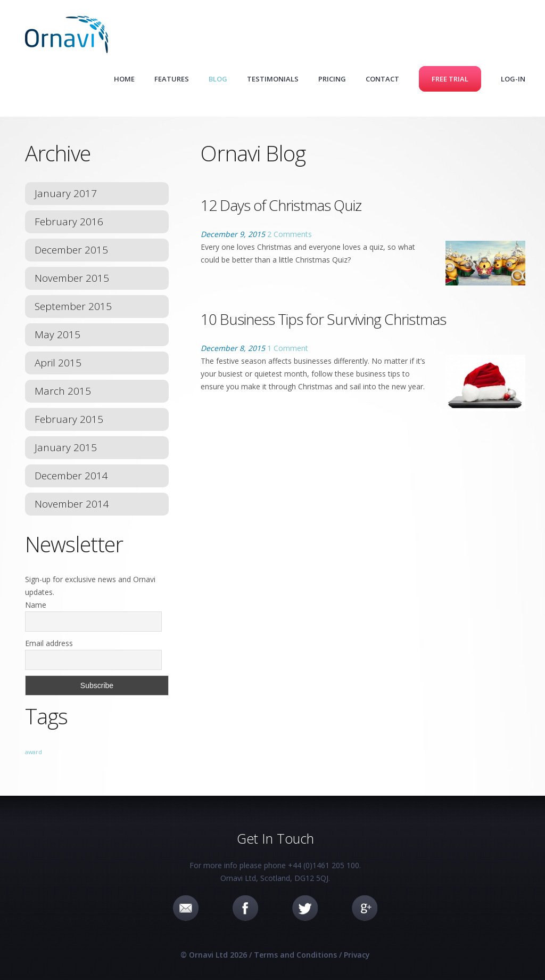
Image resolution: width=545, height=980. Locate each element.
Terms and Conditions (295, 955)
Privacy (357, 955)
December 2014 (71, 476)
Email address (49, 643)
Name (36, 605)
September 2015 (73, 306)
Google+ (365, 908)
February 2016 (69, 222)
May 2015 (57, 334)
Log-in (513, 79)
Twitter (305, 908)
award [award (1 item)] (34, 752)
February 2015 (69, 419)
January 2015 (66, 447)
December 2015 (71, 250)
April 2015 (58, 363)
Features (172, 79)
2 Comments (290, 234)
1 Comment (288, 348)
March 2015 (63, 391)
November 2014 (72, 504)
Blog (218, 79)
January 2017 (66, 193)
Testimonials (273, 79)
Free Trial (450, 79)
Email (186, 908)
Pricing (332, 79)
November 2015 (72, 278)
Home (124, 79)
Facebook (245, 908)
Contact (382, 79)
